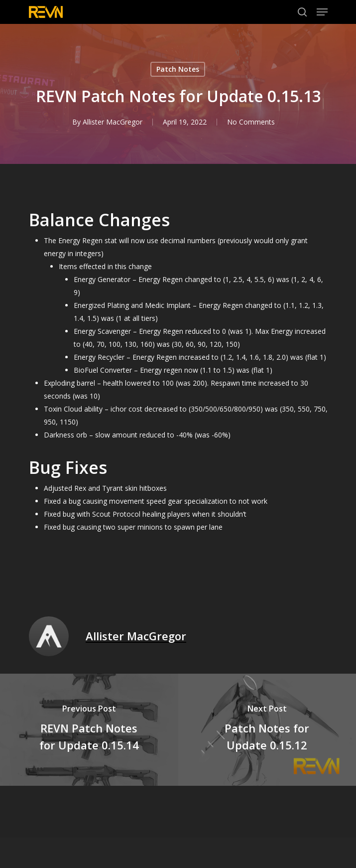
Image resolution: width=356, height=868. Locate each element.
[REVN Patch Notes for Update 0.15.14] (89, 730)
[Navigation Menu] (322, 12)
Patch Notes (178, 69)
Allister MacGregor (112, 122)
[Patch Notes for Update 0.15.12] (267, 730)
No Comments (250, 122)
